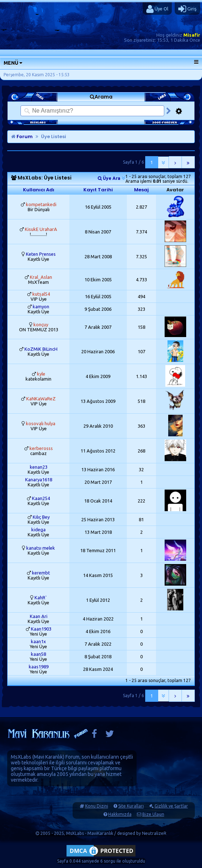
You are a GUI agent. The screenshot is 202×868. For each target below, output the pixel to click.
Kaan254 (41, 498)
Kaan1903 (41, 629)
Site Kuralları (131, 806)
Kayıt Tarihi (98, 190)
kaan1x (38, 641)
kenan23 (39, 467)
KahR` (41, 597)
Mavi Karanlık (48, 757)
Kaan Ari (39, 616)
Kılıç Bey (41, 517)
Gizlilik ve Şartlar (171, 806)
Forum (22, 137)
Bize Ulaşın (153, 814)
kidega (38, 530)
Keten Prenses (41, 254)
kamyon (41, 306)
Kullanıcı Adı (39, 190)
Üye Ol (157, 9)
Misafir (192, 35)
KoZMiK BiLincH (41, 349)
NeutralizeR (154, 833)
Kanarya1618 (39, 480)
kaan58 (38, 654)
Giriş (187, 9)
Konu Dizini (97, 806)
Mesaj (141, 190)
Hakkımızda (120, 814)
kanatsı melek (41, 548)
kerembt (41, 573)
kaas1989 (39, 667)
